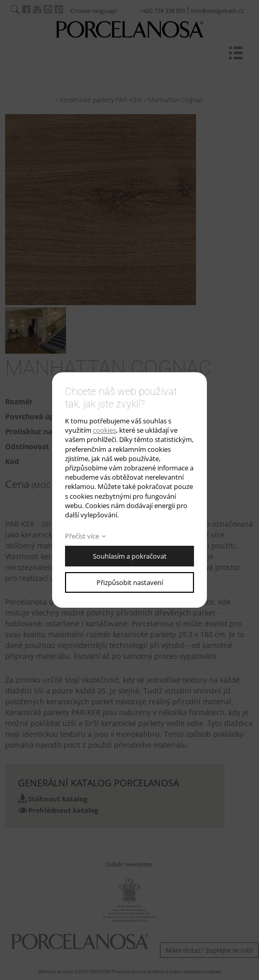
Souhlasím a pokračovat (130, 556)
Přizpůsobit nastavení (130, 582)
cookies (104, 430)
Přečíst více (82, 536)
